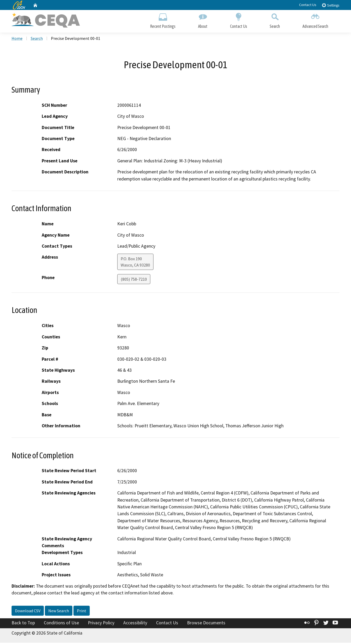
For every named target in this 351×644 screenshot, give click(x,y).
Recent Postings (163, 20)
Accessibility (135, 624)
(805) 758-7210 (134, 280)
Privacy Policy (101, 624)
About (203, 20)
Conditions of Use (61, 624)
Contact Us (308, 5)
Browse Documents (206, 624)
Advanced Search (315, 20)
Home (17, 40)
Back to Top (23, 624)
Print (82, 612)
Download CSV (28, 612)
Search (275, 20)
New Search (59, 612)
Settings (330, 5)
